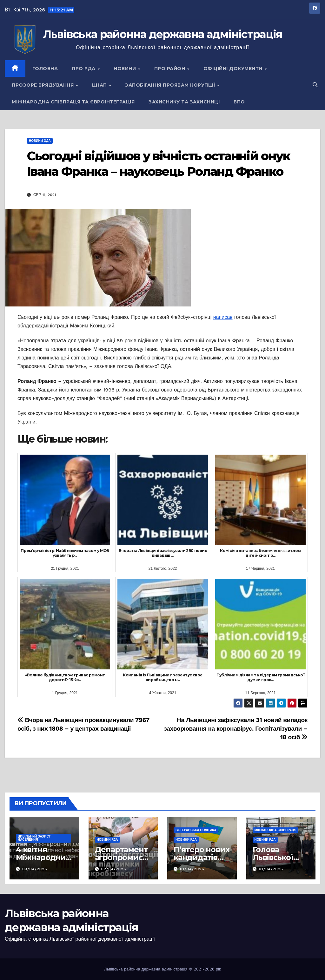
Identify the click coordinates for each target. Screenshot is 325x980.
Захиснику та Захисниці (184, 102)
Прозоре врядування (43, 85)
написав (223, 317)
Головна (45, 69)
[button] (315, 85)
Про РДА (84, 69)
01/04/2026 (192, 869)
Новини (126, 69)
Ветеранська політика (196, 830)
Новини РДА (107, 840)
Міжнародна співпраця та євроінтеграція (73, 102)
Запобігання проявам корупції (171, 85)
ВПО (239, 102)
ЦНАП (100, 85)
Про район (170, 69)
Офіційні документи (234, 69)
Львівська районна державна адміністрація (163, 34)
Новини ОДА (40, 141)
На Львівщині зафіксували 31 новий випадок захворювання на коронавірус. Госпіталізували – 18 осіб (236, 729)
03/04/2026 (35, 869)
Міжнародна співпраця (275, 830)
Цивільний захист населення (34, 838)
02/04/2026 (113, 869)
